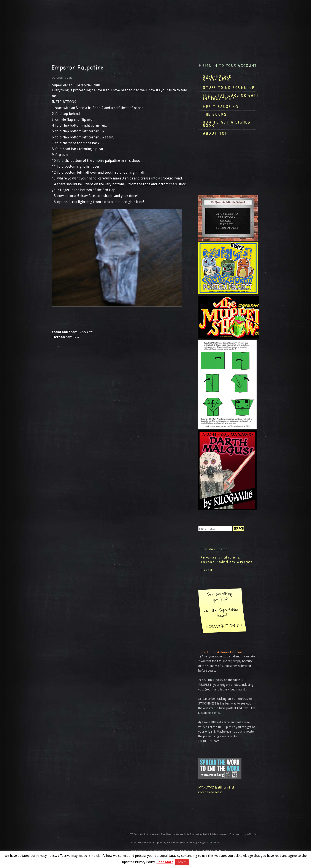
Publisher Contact (215, 549)
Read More (165, 862)
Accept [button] (182, 862)
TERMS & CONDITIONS (214, 851)
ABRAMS (171, 851)
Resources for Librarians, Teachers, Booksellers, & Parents (227, 560)
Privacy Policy (189, 851)
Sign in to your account (230, 66)
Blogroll (207, 570)
